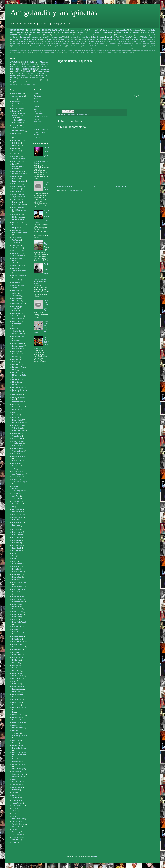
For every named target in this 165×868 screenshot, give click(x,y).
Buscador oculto (18, 304)
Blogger (95, 856)
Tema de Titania (74, 52)
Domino (15, 362)
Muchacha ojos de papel (32, 39)
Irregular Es (16, 466)
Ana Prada (16, 268)
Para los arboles (20, 82)
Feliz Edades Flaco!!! (41, 116)
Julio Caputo (17, 499)
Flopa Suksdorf (17, 420)
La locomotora (17, 512)
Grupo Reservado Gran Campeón (18, 442)
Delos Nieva (16, 354)
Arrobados (16, 290)
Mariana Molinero (18, 596)
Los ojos (44, 80)
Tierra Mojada (17, 800)
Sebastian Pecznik (19, 774)
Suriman (15, 795)
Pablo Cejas (16, 692)
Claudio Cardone (18, 334)
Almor (14, 263)
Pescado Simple (26, 84)
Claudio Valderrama (19, 336)
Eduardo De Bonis (18, 367)
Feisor (14, 412)
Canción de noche (24, 46)
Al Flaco (36, 107)
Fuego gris (35, 80)
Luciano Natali (17, 545)
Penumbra (132, 50)
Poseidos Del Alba (18, 722)
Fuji (66, 37)
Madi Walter (16, 567)
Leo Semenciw (17, 517)
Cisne (53, 46)
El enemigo (148, 46)
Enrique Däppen (18, 387)
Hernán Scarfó (17, 461)
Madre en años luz (42, 82)
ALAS (36, 101)
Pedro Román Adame (20, 708)
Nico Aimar (16, 663)
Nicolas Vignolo (18, 217)
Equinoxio (67, 114)
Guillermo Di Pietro (19, 120)
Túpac (14, 816)
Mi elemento (17, 39)
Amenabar (112, 44)
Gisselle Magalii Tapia (20, 104)
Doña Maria (16, 365)
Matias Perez (17, 639)
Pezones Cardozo (18, 715)
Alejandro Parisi (18, 256)
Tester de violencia (23, 80)
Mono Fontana (17, 655)
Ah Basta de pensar (149, 39)
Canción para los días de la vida (40, 46)
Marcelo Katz (17, 580)
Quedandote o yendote (82, 35)
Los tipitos (16, 530)
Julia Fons (16, 496)
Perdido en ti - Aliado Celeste (46, 187)
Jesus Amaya (17, 477)
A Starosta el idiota (64, 32)
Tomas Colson (17, 803)
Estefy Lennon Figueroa (17, 177)
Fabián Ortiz (16, 404)
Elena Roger (17, 382)
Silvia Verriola (17, 782)
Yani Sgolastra (17, 835)
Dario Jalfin (16, 351)
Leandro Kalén (17, 140)
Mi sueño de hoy (61, 50)
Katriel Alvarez (17, 504)
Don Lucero (32, 75)
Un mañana (45, 69)
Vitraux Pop (16, 832)
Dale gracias (90, 41)
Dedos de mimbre (113, 46)
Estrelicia (13, 78)
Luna (14, 553)
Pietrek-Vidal (17, 717)
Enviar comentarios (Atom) (76, 190)
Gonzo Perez (17, 436)
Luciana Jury (17, 540)
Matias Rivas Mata (19, 642)
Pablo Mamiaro (17, 694)
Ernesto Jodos (17, 395)
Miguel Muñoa (17, 215)
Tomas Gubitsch (18, 806)
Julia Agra (16, 494)
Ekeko (14, 370)
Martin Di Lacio (17, 612)
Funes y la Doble (18, 425)
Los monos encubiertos (16, 526)
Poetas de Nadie (18, 720)
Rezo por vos (19, 52)
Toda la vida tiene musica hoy (88, 52)
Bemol (14, 164)
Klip (14, 507)
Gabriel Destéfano (18, 186)
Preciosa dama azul (67, 44)
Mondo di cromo (15, 84)
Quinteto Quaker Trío (19, 736)
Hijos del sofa (17, 463)
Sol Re (15, 792)
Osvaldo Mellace (18, 686)
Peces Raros (17, 702)
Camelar (15, 311)
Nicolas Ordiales (18, 676)
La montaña (127, 37)
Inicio (93, 186)
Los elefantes (38, 50)
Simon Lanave (17, 787)
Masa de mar (17, 627)
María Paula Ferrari (19, 622)
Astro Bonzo (16, 296)
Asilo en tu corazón (35, 41)
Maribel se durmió (148, 37)
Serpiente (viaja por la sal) (41, 52)
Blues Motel (16, 301)
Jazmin (122, 48)
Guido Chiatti (17, 446)
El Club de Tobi (17, 372)
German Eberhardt (19, 431)
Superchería (114, 39)
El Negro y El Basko (19, 375)
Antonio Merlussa (18, 285)
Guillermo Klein (17, 448)
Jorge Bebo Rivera (19, 197)
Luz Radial (16, 559)
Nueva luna (106, 50)
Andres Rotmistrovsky (20, 275)
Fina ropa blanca (82, 32)
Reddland (16, 743)
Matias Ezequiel (18, 636)
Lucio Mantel (17, 551)
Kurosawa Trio (17, 509)
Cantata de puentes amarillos (115, 30)
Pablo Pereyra (17, 700)
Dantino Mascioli (18, 346)
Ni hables (79, 50)
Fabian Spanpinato (19, 181)
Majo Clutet (16, 143)
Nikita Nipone (17, 679)
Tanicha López (17, 243)
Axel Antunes (17, 161)
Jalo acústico (17, 471)
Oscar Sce (16, 684)
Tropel (14, 811)
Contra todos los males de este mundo (33, 37)
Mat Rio (15, 629)
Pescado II (28, 71)
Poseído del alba (142, 50)
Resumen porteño (73, 39)
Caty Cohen (16, 321)
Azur (14, 99)
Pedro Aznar (16, 705)
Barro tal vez (17, 30)
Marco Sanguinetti (18, 589)
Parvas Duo (16, 146)
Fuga (91, 48)
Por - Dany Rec (46, 243)
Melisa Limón (17, 649)
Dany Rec (16, 101)
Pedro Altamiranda (19, 225)
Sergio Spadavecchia (20, 233)
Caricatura (37, 96)
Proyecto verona (18, 728)
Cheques (136, 32)
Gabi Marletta (17, 184)
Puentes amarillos (40, 132)
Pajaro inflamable (18, 220)
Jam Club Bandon (18, 474)
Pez (14, 712)
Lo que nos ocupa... (142, 35)
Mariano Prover (18, 207)
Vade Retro (16, 125)
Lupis (14, 556)
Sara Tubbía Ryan (18, 769)
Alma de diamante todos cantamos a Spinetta (18, 116)
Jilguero (129, 48)
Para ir (69, 35)
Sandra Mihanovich (19, 764)
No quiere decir (15, 44)
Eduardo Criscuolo (19, 174)
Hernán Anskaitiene (19, 456)
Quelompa (16, 733)
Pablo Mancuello (18, 697)
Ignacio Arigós (17, 108)
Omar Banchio (17, 123)
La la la (47, 35)
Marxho (15, 620)
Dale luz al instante (100, 46)
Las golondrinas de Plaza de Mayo (142, 41)
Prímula (15, 731)
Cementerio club (36, 35)
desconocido (17, 156)
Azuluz (36, 109)
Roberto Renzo (17, 745)
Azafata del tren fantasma (124, 44)
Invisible (74, 114)
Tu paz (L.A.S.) (39, 137)
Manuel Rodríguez (19, 205)
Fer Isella (15, 415)
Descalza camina (124, 46)
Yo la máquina (17, 837)
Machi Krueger (17, 564)
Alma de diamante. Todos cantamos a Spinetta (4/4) (40, 282)
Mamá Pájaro (17, 574)
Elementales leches (52, 48)
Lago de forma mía (27, 50)
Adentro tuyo (104, 44)
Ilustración (37, 122)
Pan (12, 82)
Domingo (15, 359)
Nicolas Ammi (17, 673)
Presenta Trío (17, 725)
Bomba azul (47, 41)
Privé (34, 84)
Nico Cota (16, 668)
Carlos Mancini (17, 316)
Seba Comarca (17, 771)
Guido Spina (16, 189)
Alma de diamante (77, 30)
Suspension (125, 39)
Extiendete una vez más (81, 48)
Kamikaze (29, 62)
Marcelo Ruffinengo (19, 582)
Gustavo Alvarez (18, 451)
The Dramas (16, 798)
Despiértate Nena (56, 37)
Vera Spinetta (17, 821)
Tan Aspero (16, 240)
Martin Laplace (17, 614)
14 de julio (16, 245)
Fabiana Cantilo (18, 402)
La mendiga (136, 48)
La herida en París (113, 37)
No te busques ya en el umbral (92, 50)
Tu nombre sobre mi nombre (103, 35)
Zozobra (15, 843)
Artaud (14, 62)
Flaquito (36, 119)
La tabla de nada (146, 48)
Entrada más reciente (65, 186)
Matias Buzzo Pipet (19, 632)
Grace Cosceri (17, 439)
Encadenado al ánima (66, 48)
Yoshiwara (16, 840)
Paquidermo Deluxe (122, 50)
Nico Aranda (16, 665)
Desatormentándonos (18, 75)
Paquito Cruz (17, 222)
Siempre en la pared (56, 52)
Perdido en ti (33, 44)
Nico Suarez (16, 671)
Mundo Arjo (71, 50)
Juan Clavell (16, 479)
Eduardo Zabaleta (18, 131)
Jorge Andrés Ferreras (20, 136)
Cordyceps (16, 341)
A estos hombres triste (102, 32)
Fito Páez (16, 418)
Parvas (24, 44)
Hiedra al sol (110, 41)
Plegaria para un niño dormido (49, 44)
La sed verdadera (58, 35)
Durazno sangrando (53, 30)
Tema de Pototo (93, 44)
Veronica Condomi (19, 824)
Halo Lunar (98, 48)
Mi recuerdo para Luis (41, 129)
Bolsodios (146, 44)
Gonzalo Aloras (17, 433)
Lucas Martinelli (18, 535)
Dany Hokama (17, 349)
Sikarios (15, 779)
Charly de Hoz (17, 93)
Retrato (36, 135)
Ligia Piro (15, 520)
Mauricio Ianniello (18, 647)
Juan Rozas (16, 199)
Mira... (90, 114)
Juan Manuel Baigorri (20, 482)
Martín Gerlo (17, 617)
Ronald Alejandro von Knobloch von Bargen (20, 754)
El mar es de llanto (27, 48)
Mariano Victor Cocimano (17, 605)
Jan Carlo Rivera (18, 194)
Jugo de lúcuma (99, 37)
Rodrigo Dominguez (19, 748)
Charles (15, 328)
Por (144, 32)
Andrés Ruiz (16, 280)
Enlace (15, 385)
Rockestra (16, 111)
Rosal (14, 759)
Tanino (65, 52)
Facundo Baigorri (18, 407)
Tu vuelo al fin (128, 52)
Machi (14, 561)
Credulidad (134, 30)
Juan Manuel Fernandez (17, 487)
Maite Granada (17, 572)
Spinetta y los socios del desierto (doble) (30, 68)
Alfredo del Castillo (19, 159)
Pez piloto (16, 228)
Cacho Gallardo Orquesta (18, 307)
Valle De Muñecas (18, 819)
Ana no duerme (122, 32)
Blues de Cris (137, 44)
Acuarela (37, 104)
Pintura (36, 99)
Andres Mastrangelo (19, 271)
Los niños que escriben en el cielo (30, 73)
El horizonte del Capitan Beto (39, 113)
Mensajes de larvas (49, 50)
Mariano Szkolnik (18, 602)
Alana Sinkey (17, 253)
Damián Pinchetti (18, 171)
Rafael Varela (17, 230)
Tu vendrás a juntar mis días (114, 52)
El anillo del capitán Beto (124, 35)
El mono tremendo (40, 48)
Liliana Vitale (17, 202)
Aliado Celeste (17, 128)
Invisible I (17, 71)
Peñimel (15, 148)
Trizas (14, 154)
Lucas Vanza (17, 537)
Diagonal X (16, 357)
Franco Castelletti (18, 423)
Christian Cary (17, 331)
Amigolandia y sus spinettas (54, 12)
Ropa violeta (28, 52)
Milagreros (16, 652)
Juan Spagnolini (18, 491)
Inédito (33, 78)
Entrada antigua (120, 186)
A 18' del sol (136, 39)
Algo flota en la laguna (19, 41)
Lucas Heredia (17, 532)
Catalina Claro (17, 319)
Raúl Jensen (17, 740)
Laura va (136, 37)
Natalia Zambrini (18, 657)
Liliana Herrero (17, 522)
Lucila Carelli (17, 548)
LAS (35, 124)
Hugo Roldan (17, 192)
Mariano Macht (17, 599)
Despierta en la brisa (137, 46)
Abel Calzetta (17, 248)
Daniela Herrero (18, 343)
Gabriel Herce (17, 428)
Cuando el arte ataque (77, 41)
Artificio (15, 293)
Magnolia (15, 569)
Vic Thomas (16, 827)
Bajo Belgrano (24, 78)
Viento (14, 829)
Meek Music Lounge (19, 210)
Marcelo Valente (18, 587)
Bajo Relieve (17, 298)
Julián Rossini (17, 501)
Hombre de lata (114, 48)
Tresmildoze (16, 808)
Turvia (14, 813)
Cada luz (15, 46)
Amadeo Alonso (18, 266)
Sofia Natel (16, 790)
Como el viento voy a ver (74, 46)
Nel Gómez (16, 660)
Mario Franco (17, 609)
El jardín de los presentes (25, 64)
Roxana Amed (17, 762)
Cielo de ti (64, 41)
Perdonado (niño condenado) (54, 39)
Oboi (113, 50)
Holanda (105, 48)
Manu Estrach (17, 577)
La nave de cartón (18, 515)
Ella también (94, 30)
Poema (36, 93)
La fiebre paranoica (123, 41)
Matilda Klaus (17, 644)
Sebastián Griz (17, 777)
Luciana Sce (16, 543)
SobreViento (16, 237)
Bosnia (153, 44)
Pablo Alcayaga (18, 689)
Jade (14, 469)
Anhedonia (16, 282)
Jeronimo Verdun (18, 96)
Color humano (61, 46)
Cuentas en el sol (88, 46)
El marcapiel (100, 41)
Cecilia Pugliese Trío (19, 324)
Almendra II (43, 75)
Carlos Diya (16, 313)
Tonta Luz (101, 52)
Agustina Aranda (18, 251)
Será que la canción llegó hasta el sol (94, 39)
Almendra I (44, 62)
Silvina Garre (17, 785)
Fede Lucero (17, 410)
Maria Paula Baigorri (19, 592)
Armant (15, 288)
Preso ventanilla (80, 44)
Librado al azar (39, 127)
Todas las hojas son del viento (40, 32)
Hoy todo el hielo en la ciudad (80, 37)
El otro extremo (17, 380)
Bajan (33, 30)
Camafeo (56, 41)
